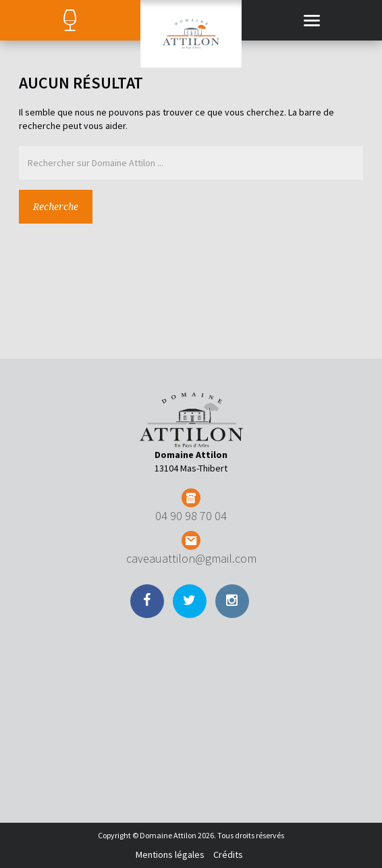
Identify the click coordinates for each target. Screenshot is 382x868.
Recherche (56, 207)
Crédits (228, 854)
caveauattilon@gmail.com (191, 558)
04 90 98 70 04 (191, 516)
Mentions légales (170, 854)
